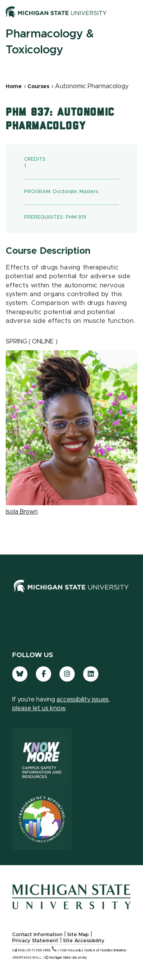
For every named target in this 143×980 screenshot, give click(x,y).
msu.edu (75, 950)
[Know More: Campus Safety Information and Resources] (42, 758)
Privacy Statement (35, 941)
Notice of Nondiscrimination (105, 950)
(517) (42, 950)
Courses (38, 87)
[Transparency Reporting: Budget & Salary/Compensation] (42, 819)
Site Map (78, 935)
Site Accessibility (84, 941)
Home (14, 87)
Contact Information (37, 935)
